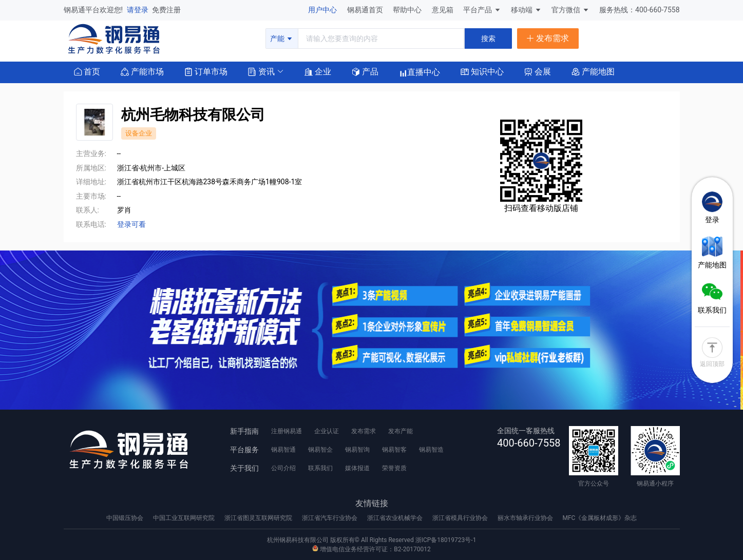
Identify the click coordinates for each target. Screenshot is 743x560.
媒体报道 (357, 468)
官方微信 (570, 10)
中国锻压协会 (126, 518)
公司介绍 (283, 468)
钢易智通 (283, 450)
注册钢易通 (287, 431)
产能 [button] (282, 38)
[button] (261, 71)
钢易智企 (320, 450)
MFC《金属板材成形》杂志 (599, 518)
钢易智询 (357, 450)
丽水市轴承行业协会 (526, 518)
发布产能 (401, 431)
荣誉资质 (394, 468)
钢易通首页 (366, 10)
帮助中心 (408, 10)
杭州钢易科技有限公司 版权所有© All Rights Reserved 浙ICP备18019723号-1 (372, 540)
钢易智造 (431, 450)
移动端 (526, 10)
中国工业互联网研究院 (185, 518)
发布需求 (364, 431)
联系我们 (320, 468)
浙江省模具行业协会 (461, 518)
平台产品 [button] (478, 10)
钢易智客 (394, 450)
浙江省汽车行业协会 (330, 518)
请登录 (138, 10)
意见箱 (443, 10)
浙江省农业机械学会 (396, 518)
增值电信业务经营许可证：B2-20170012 (371, 549)
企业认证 (327, 431)
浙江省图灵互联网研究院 (259, 518)
